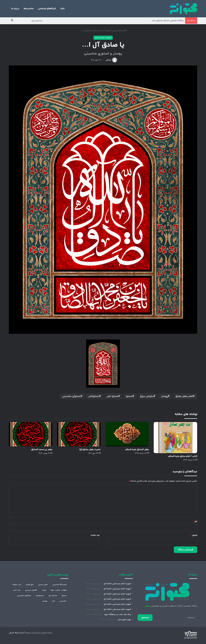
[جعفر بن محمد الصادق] (31, 434)
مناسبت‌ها (29, 9)
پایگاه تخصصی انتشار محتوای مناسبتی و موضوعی (161, 21)
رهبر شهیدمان (124, 620)
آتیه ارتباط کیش (17, 633)
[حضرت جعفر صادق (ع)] (79, 434)
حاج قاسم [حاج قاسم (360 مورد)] (30, 585)
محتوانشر (94, 396)
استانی (108, 60)
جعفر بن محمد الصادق (42, 450)
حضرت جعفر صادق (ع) (90, 450)
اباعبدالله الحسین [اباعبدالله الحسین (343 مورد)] (59, 585)
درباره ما (15, 9)
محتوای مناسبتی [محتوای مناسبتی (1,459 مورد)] (24, 596)
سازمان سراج (147, 396)
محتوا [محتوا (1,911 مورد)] (64, 596)
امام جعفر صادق (184, 396)
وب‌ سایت (95, 535)
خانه (62, 9)
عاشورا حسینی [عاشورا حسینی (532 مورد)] (31, 590)
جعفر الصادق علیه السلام (137, 450)
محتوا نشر (112, 396)
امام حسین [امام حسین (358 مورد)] (43, 585)
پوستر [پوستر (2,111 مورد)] (45, 601)
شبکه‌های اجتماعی (47, 9)
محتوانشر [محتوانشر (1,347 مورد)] (40, 596)
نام (195, 522)
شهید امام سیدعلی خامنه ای (117, 584)
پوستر (164, 396)
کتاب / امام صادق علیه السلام (183, 456)
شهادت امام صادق (103, 31)
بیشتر (148, 606)
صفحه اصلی (119, 31)
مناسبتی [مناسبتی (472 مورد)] (63, 601)
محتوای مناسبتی (71, 396)
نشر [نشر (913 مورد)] (53, 601)
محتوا (129, 396)
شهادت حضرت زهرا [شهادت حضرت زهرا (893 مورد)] (59, 590)
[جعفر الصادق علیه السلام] (127, 434)
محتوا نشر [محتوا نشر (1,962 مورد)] (53, 596)
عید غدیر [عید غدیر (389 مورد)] (17, 590)
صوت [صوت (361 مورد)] (44, 590)
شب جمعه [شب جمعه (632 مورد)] (17, 585)
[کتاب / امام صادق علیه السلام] (175, 438)
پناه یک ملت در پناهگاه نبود (117, 614)
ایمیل (194, 535)
